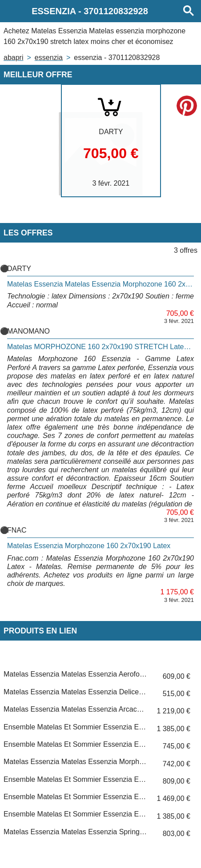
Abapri (13, 58)
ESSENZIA (49, 58)
